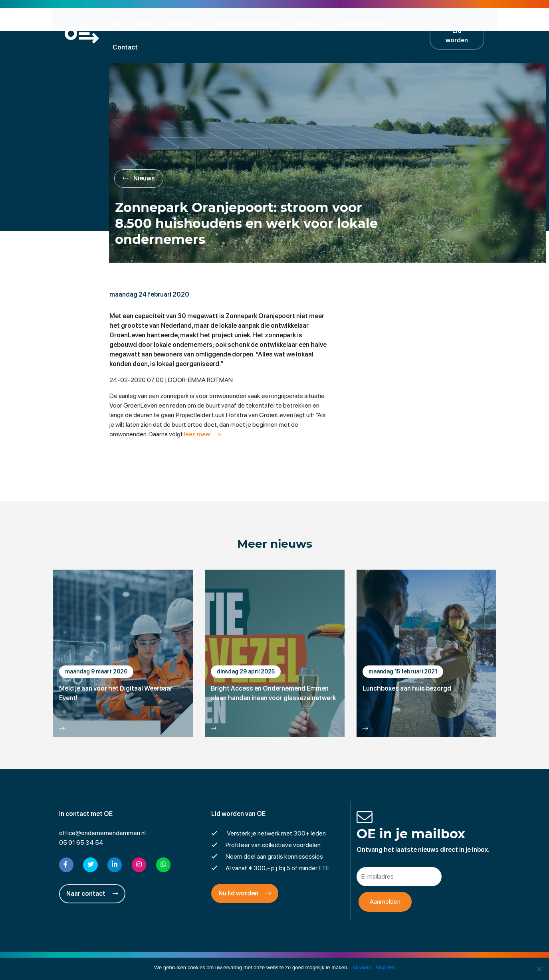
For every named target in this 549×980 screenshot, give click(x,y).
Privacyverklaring (274, 954)
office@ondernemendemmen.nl (102, 810)
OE (119, 23)
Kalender (184, 23)
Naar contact (92, 870)
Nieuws (310, 23)
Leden (147, 23)
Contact (415, 23)
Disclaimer (228, 954)
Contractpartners (362, 23)
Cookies (336, 954)
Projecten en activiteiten (248, 23)
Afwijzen (385, 967)
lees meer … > (204, 411)
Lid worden (462, 23)
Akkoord (362, 967)
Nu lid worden (245, 870)
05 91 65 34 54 (81, 820)
